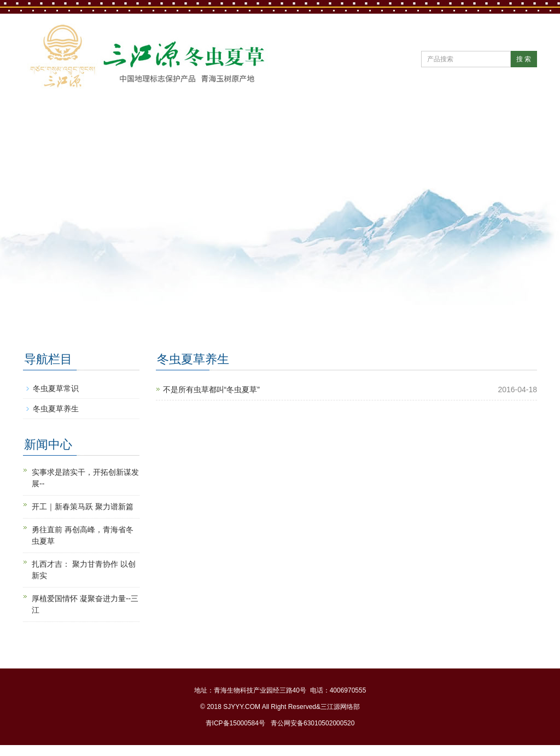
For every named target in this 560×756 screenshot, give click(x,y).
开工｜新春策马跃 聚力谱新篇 (83, 507)
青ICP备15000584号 (235, 723)
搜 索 (524, 59)
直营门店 (396, 118)
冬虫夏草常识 (56, 388)
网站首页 (57, 118)
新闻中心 (192, 118)
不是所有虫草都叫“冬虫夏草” (211, 389)
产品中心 (328, 118)
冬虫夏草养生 (56, 409)
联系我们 (57, 153)
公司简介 (125, 118)
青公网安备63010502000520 (313, 723)
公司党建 (260, 118)
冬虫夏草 (464, 118)
